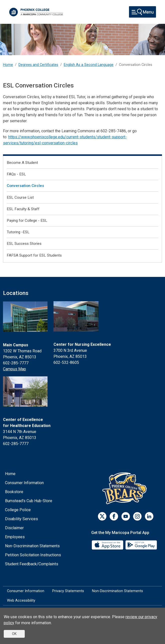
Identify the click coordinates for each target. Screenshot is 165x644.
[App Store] (108, 544)
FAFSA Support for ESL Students (34, 255)
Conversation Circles (25, 186)
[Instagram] (137, 516)
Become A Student (22, 163)
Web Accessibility (21, 601)
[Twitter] (102, 516)
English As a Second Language (89, 65)
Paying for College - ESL (27, 221)
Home (8, 65)
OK (14, 634)
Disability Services (21, 519)
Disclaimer (14, 528)
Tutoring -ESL (18, 232)
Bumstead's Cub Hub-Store (29, 501)
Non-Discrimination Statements (32, 546)
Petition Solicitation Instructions (33, 555)
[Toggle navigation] (142, 12)
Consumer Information (24, 483)
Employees (15, 537)
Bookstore (14, 492)
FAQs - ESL (16, 174)
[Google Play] (141, 544)
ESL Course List (20, 197)
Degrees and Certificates (38, 65)
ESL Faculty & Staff (23, 209)
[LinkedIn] (149, 516)
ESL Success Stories (24, 244)
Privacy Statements (68, 591)
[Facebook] (114, 516)
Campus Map (14, 369)
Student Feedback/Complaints (32, 564)
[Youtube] (126, 516)
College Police (18, 510)
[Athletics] (126, 488)
